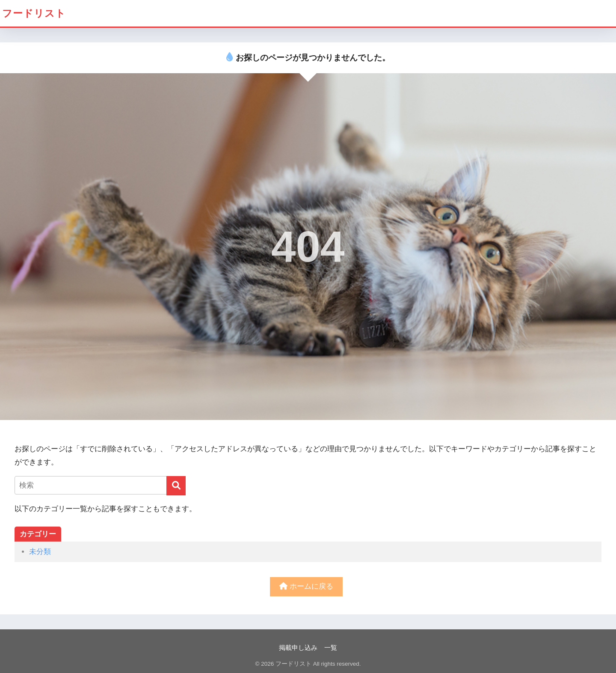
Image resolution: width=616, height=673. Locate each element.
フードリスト (34, 13)
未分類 (40, 552)
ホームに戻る (306, 586)
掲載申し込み (298, 648)
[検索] (176, 486)
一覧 (331, 648)
